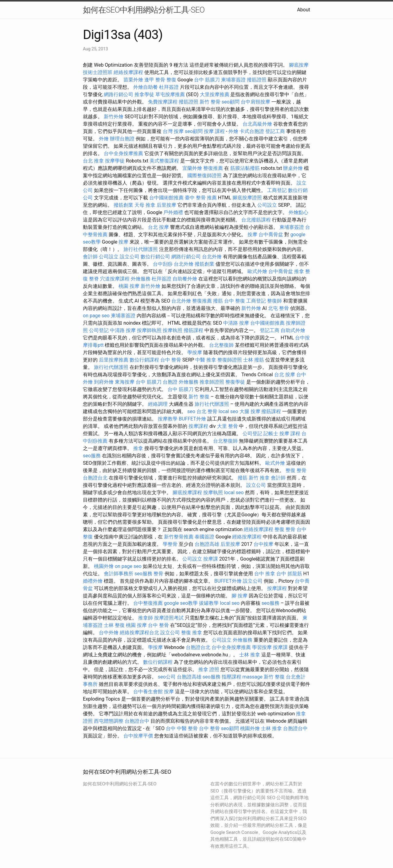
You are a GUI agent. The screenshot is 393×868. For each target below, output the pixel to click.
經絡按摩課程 (128, 72)
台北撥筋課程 (256, 220)
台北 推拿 (93, 161)
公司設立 (267, 205)
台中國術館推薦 (166, 198)
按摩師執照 (149, 330)
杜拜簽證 (169, 87)
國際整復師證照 (204, 176)
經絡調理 (158, 404)
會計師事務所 (119, 574)
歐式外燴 (257, 271)
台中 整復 (235, 301)
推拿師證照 (212, 382)
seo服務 (92, 456)
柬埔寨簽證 (233, 80)
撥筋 (218, 301)
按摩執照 (173, 330)
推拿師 (146, 618)
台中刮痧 (163, 264)
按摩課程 (198, 426)
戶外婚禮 (173, 212)
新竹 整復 (199, 397)
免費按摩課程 (163, 102)
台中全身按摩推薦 (123, 153)
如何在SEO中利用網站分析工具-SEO (144, 10)
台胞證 (170, 382)
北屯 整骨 (278, 308)
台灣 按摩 (173, 131)
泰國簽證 (204, 537)
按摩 (252, 235)
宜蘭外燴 (192, 168)
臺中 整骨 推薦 (201, 198)
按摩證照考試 (169, 618)
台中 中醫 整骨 (182, 728)
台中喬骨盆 (271, 235)
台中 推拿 (265, 574)
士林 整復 (114, 625)
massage (253, 677)
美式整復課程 (164, 161)
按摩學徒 (115, 161)
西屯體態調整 (109, 721)
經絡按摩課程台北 (139, 633)
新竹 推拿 (259, 478)
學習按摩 (262, 647)
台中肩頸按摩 (255, 102)
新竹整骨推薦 (179, 537)
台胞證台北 (95, 478)
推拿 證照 (209, 669)
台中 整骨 (171, 360)
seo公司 (167, 677)
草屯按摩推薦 (170, 94)
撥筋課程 (193, 330)
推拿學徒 (144, 94)
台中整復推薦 (148, 603)
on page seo (96, 316)
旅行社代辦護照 (141, 249)
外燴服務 (141, 279)
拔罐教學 (209, 603)
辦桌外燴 (293, 168)
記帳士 (271, 434)
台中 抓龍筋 (289, 574)
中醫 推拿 (206, 360)
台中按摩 (263, 544)
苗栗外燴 (133, 80)
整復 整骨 (296, 470)
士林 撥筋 (254, 360)
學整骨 (170, 544)
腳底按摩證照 (247, 198)
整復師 (274, 301)
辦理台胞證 (122, 139)
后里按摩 (166, 205)
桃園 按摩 (129, 286)
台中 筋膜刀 (207, 80)
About (304, 10)
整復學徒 (235, 382)
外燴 (233, 131)
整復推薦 (213, 168)
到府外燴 (104, 382)
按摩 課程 (214, 131)
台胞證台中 (137, 721)
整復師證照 (230, 360)
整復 (171, 80)
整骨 (158, 574)
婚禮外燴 (93, 581)
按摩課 (211, 559)
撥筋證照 (257, 80)
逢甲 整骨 (155, 80)
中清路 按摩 (236, 323)
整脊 (94, 279)
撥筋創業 (123, 205)
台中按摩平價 (138, 736)
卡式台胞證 (252, 131)
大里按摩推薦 (215, 94)
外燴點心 (298, 212)
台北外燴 (212, 257)
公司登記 (99, 330)
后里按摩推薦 (114, 360)
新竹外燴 (114, 117)
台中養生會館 (148, 692)
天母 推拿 (145, 205)
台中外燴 (109, 633)
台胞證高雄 (207, 544)
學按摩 (195, 352)
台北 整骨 (207, 411)
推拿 (138, 448)
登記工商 (275, 131)
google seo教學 (181, 603)
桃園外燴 (104, 566)
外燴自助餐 (146, 87)
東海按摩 (125, 382)
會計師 (90, 257)
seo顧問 (231, 102)
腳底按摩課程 (187, 493)
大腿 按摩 (250, 411)
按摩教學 (168, 419)
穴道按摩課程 (115, 279)
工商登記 (277, 190)
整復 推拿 (192, 633)
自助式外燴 (293, 330)
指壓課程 (232, 677)
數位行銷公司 (155, 257)
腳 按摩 (239, 596)
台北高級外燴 (257, 124)
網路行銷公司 (119, 94)
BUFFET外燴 (192, 419)
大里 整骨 (228, 426)
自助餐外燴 (185, 279)
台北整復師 (221, 345)
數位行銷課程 (144, 360)
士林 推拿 (250, 655)
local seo (228, 411)
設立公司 (130, 257)
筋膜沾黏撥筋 (245, 168)
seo (191, 411)
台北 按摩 (158, 227)
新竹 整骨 (210, 102)
